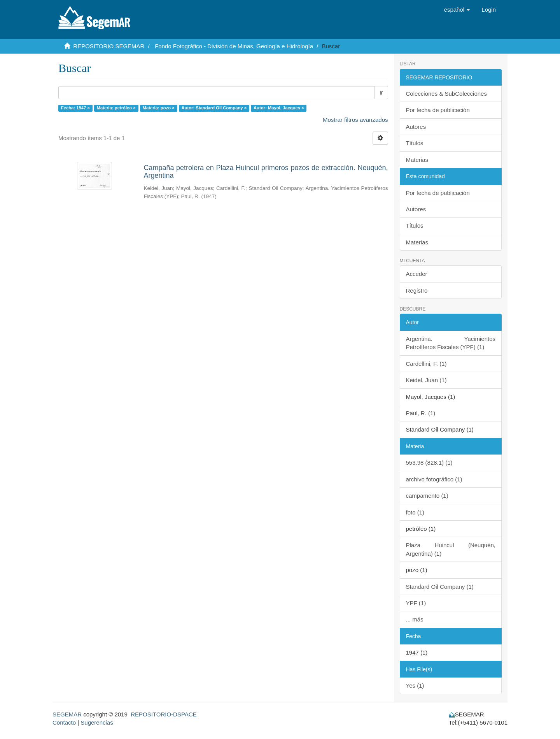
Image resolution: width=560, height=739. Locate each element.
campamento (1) (427, 496)
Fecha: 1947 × (75, 108)
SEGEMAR (67, 714)
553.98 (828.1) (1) (429, 463)
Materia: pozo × (159, 108)
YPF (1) (416, 603)
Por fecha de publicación (438, 110)
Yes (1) (415, 685)
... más (415, 619)
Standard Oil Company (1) (440, 587)
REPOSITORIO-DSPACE (164, 714)
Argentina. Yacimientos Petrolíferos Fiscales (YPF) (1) (451, 343)
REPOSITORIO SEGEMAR (109, 46)
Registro (417, 291)
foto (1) (415, 512)
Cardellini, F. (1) (426, 364)
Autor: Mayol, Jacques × (279, 108)
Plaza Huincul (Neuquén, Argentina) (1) (451, 549)
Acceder (417, 274)
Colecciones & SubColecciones (446, 94)
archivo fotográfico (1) (434, 479)
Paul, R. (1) (421, 413)
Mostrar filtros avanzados (355, 120)
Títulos (415, 143)
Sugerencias (97, 722)
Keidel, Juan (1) (426, 380)
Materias (417, 160)
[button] (457, 10)
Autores (416, 127)
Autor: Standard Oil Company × (214, 108)
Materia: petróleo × (116, 108)
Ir (381, 93)
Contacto (64, 722)
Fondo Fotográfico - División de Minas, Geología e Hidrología (234, 46)
